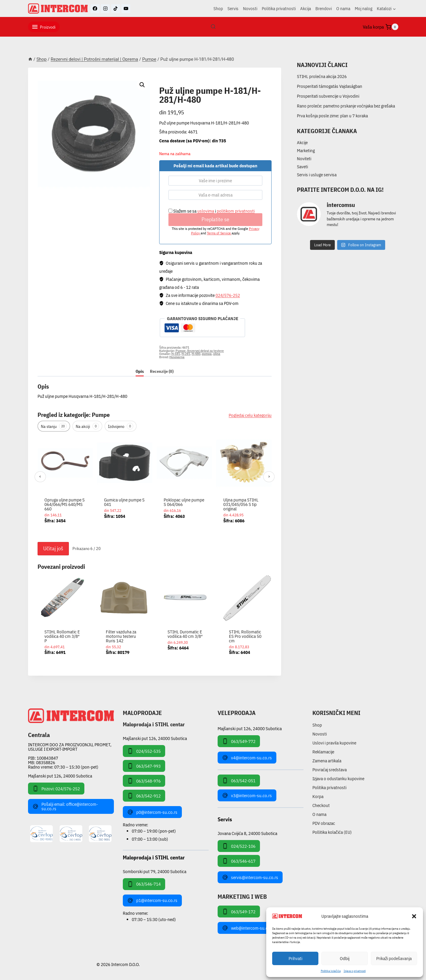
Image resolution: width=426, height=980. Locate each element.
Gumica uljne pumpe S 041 (124, 502)
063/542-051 (239, 780)
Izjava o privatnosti (355, 971)
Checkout (321, 805)
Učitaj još (53, 548)
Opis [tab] (140, 371)
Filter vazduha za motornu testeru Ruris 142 (121, 636)
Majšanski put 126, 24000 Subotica (60, 776)
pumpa (207, 354)
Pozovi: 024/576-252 (56, 789)
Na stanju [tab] (54, 426)
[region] (155, 487)
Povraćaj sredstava (330, 770)
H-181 (176, 354)
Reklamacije (323, 752)
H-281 (186, 354)
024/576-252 (228, 295)
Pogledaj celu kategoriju (250, 415)
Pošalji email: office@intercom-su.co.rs (65, 806)
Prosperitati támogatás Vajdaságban (330, 86)
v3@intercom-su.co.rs (247, 795)
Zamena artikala (327, 761)
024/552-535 (144, 751)
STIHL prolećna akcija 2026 (322, 76)
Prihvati (295, 958)
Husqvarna (177, 357)
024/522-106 (239, 846)
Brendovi (324, 8)
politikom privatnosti (236, 211)
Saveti (302, 167)
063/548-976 (144, 781)
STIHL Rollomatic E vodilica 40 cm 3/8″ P (62, 636)
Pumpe (167, 84)
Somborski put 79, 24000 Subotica (155, 871)
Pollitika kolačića (331, 971)
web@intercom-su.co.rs (248, 928)
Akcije (302, 142)
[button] (414, 916)
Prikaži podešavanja (394, 958)
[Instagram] (105, 9)
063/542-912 (144, 796)
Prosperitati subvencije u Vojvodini (328, 96)
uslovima (206, 211)
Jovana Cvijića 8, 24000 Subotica (247, 833)
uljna (217, 354)
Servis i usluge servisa (317, 175)
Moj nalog (364, 8)
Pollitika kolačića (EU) (332, 832)
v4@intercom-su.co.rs (247, 758)
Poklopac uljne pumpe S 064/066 (184, 502)
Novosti (250, 8)
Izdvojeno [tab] (121, 426)
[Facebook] (95, 9)
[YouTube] (126, 9)
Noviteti (304, 159)
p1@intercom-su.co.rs (152, 900)
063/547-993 (144, 766)
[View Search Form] (213, 27)
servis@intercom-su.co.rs (250, 877)
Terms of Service (219, 233)
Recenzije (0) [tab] (162, 371)
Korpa (318, 796)
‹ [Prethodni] (40, 476)
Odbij (345, 958)
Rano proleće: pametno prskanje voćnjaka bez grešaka (346, 106)
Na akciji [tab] (87, 426)
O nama (343, 8)
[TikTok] (116, 9)
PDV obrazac (324, 823)
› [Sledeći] (269, 476)
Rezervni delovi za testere (206, 351)
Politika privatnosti (279, 8)
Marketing (306, 151)
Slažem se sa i (212, 211)
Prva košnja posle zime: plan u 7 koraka (332, 116)
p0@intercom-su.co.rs (152, 812)
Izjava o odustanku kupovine (338, 779)
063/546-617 (239, 861)
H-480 (196, 354)
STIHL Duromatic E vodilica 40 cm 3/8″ (185, 634)
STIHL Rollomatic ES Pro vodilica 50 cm (245, 636)
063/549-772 (239, 741)
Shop (218, 8)
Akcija (306, 8)
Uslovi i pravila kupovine (334, 743)
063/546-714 (144, 884)
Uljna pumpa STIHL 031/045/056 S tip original (241, 504)
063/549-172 (239, 912)
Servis (233, 8)
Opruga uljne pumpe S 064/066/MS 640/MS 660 (65, 504)
